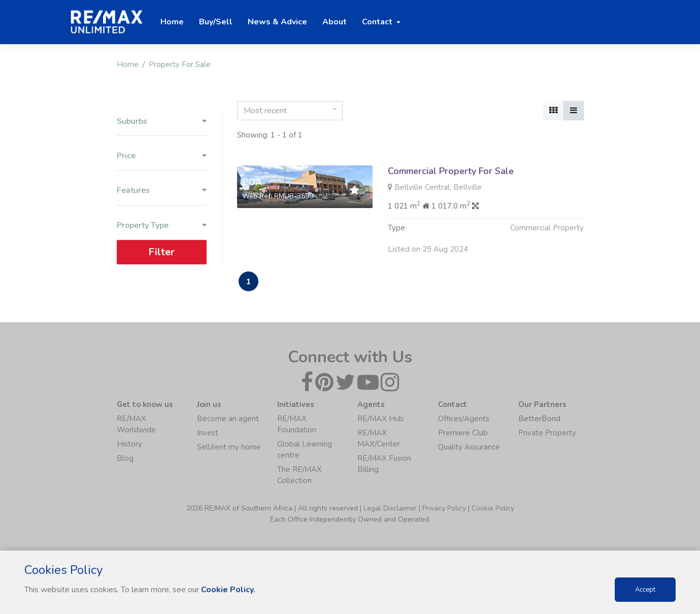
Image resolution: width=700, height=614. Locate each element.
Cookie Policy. (228, 590)
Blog (125, 458)
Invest (208, 433)
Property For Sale (180, 64)
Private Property (547, 433)
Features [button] (162, 191)
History (129, 444)
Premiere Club (463, 433)
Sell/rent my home (229, 447)
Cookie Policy (493, 508)
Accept (645, 590)
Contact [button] (378, 22)
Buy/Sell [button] (216, 22)
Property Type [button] (162, 225)
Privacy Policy (444, 508)
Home (128, 64)
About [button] (335, 22)
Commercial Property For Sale (451, 171)
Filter (161, 251)
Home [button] (172, 22)
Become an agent (228, 419)
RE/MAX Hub (380, 419)
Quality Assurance (469, 447)
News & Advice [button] (277, 22)
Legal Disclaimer (390, 508)
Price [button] (162, 156)
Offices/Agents (464, 419)
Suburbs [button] (162, 122)
